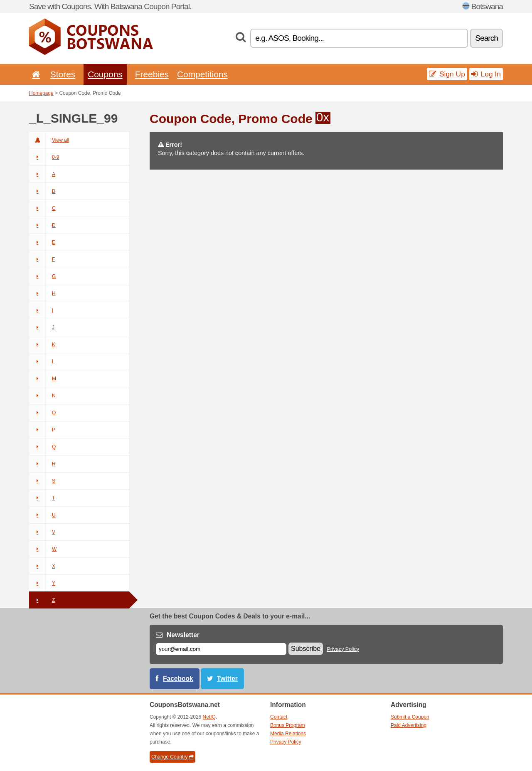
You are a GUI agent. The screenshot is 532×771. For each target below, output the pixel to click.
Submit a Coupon (410, 717)
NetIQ (209, 717)
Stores (63, 74)
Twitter (227, 679)
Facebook (178, 679)
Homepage (41, 93)
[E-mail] (221, 649)
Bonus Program (287, 725)
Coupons (105, 74)
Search (486, 38)
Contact (279, 717)
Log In (486, 74)
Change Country (172, 757)
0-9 (44, 157)
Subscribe (306, 649)
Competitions (202, 74)
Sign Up (447, 74)
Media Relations (288, 734)
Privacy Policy (343, 649)
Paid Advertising (409, 725)
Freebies (152, 74)
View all (49, 140)
